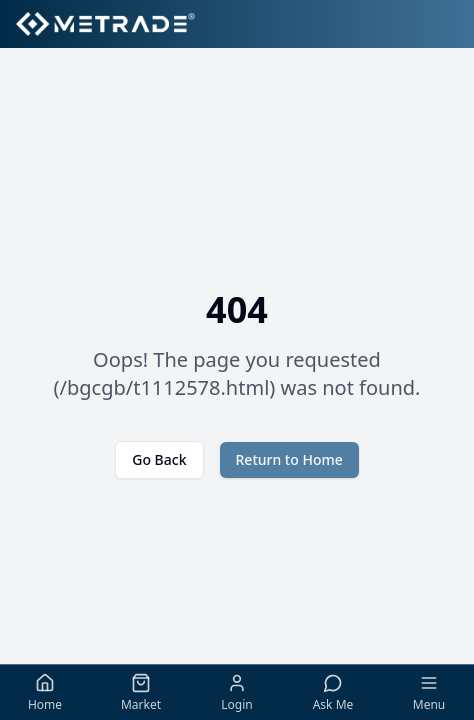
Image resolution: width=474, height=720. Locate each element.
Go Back (159, 459)
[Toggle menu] (429, 692)
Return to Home (289, 459)
